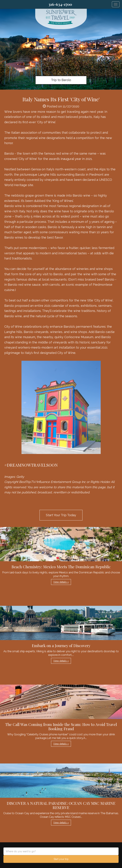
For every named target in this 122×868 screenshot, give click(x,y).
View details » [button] (61, 582)
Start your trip (61, 859)
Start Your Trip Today (61, 515)
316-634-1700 (60, 4)
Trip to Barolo (61, 80)
